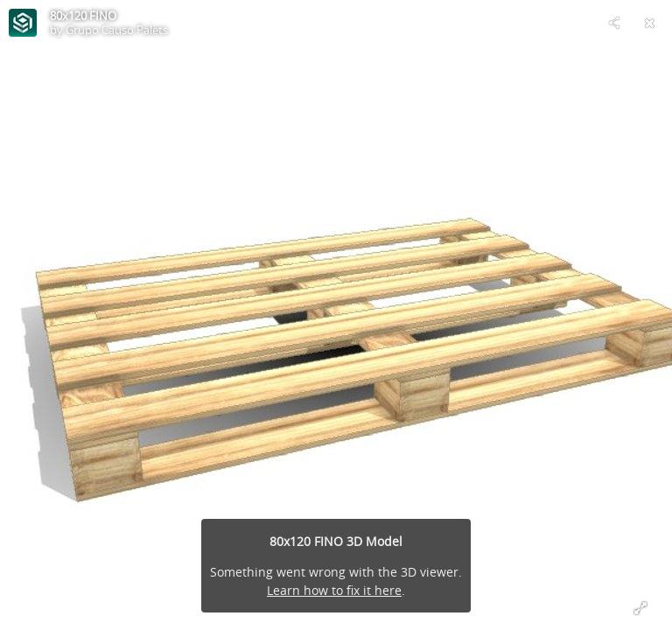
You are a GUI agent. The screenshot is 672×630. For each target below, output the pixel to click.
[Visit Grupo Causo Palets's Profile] (23, 23)
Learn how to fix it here (334, 590)
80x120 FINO (83, 16)
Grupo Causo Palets (117, 30)
